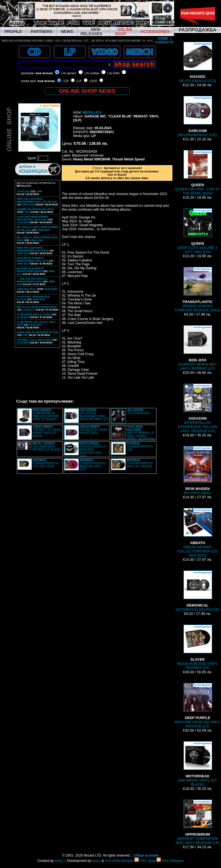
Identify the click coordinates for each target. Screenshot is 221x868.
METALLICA (92, 112)
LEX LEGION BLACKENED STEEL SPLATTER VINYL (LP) (94, 415)
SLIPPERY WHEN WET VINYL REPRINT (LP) (198, 348)
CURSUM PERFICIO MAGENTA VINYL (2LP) (93, 465)
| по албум (92, 73)
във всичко (44, 73)
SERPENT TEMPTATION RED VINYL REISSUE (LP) (198, 822)
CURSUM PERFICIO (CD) (140, 447)
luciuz (59, 861)
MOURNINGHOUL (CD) (198, 116)
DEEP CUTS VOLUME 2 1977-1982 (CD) (197, 231)
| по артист (69, 73)
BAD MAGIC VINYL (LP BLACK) (197, 764)
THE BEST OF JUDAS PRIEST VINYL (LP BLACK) (47, 431)
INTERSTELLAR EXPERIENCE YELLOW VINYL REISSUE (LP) (198, 408)
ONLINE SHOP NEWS (87, 91)
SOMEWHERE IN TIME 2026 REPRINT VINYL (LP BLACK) (46, 415)
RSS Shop (145, 861)
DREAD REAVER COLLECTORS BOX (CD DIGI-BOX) (197, 533)
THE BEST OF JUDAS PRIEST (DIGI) (94, 430)
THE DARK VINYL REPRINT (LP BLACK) (47, 447)
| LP (79, 81)
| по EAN (113, 73)
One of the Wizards (119, 861)
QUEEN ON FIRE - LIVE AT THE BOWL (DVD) (198, 173)
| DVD (93, 81)
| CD (66, 81)
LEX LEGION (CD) (138, 412)
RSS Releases (170, 861)
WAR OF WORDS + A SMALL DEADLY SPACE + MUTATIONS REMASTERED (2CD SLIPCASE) (133, 434)
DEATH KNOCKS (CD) (198, 62)
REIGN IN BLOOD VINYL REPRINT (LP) (198, 647)
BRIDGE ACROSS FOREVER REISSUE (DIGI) (198, 290)
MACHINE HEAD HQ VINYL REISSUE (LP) (197, 706)
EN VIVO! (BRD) (198, 471)
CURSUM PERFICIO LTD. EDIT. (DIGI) (46, 463)
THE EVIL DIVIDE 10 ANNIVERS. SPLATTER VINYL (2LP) (93, 450)
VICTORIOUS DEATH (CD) (198, 591)
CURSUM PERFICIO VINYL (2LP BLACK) (140, 463)
